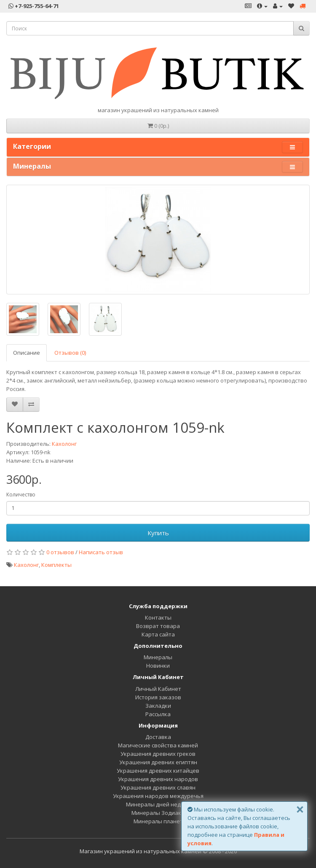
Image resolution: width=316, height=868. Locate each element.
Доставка (158, 737)
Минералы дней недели (158, 804)
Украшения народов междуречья (158, 796)
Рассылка (158, 714)
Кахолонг (64, 444)
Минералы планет (158, 821)
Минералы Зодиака (158, 813)
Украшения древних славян (158, 787)
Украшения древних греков (158, 754)
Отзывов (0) (70, 353)
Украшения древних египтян (158, 762)
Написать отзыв (101, 552)
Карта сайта (158, 634)
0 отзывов (60, 552)
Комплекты (56, 565)
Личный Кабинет (158, 689)
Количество (21, 495)
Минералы (158, 657)
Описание (27, 353)
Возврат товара (158, 626)
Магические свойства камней (158, 745)
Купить (158, 533)
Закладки (158, 706)
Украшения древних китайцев (158, 771)
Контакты (158, 617)
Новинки (158, 666)
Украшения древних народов (158, 779)
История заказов (158, 697)
